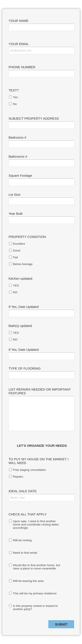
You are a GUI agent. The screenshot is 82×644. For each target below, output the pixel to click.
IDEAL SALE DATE (23, 491)
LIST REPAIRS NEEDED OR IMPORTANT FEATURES (40, 391)
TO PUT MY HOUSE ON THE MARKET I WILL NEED (38, 461)
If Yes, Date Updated (24, 307)
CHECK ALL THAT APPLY (28, 514)
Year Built (16, 214)
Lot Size (14, 195)
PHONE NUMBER (22, 67)
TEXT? (14, 90)
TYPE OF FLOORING (25, 368)
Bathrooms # (18, 156)
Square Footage (20, 175)
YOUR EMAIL (19, 44)
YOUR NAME (18, 21)
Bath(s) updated (20, 326)
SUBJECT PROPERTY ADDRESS (34, 118)
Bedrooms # (17, 137)
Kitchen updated (20, 278)
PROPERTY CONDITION (27, 237)
